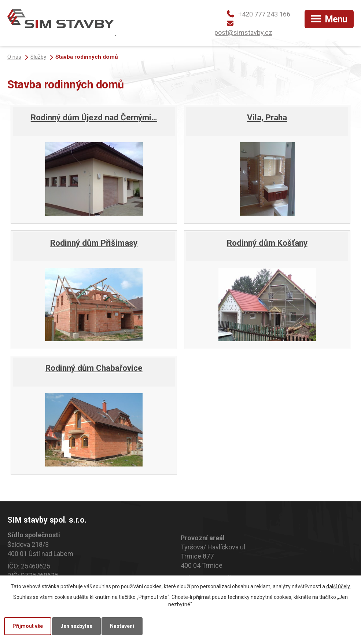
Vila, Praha (267, 117)
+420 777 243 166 (264, 14)
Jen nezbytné (76, 626)
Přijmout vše (28, 626)
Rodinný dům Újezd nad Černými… (94, 117)
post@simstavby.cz (243, 32)
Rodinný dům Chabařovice (94, 368)
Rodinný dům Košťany (267, 243)
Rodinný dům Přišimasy (94, 243)
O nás (14, 57)
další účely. (338, 586)
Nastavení (122, 626)
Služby (38, 57)
